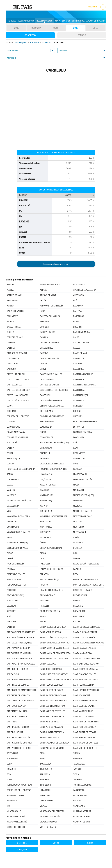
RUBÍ (9, 616)
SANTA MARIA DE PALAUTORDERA (55, 653)
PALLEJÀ (11, 569)
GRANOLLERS (79, 458)
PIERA (76, 574)
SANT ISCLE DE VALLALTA (18, 695)
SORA (42, 759)
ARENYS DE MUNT (48, 295)
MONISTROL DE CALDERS (18, 516)
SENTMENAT (12, 753)
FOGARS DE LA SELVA (83, 432)
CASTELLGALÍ (79, 390)
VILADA (43, 806)
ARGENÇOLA (79, 295)
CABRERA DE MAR (15, 337)
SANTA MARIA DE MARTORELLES (55, 648)
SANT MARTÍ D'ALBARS (17, 711)
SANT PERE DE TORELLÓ (18, 727)
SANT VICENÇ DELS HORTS (19, 748)
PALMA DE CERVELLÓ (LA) (51, 569)
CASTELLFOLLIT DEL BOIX (18, 390)
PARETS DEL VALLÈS (16, 574)
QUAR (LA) (11, 606)
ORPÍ (42, 559)
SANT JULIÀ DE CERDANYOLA (53, 701)
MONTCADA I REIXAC (82, 516)
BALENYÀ (77, 311)
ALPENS (44, 290)
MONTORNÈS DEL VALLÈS (18, 532)
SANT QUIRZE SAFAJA (50, 738)
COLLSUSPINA (46, 411)
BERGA (76, 322)
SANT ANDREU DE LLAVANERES (54, 659)
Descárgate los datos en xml (56, 264)
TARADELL (11, 769)
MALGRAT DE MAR (48, 485)
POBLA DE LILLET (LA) (17, 585)
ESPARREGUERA (47, 422)
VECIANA (77, 801)
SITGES (76, 753)
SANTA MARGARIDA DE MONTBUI (55, 643)
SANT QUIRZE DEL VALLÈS (18, 738)
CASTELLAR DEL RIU (16, 374)
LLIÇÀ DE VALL (46, 480)
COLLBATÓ (12, 411)
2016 (56, 28)
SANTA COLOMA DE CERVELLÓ (87, 627)
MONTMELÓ (78, 527)
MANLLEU (11, 490)
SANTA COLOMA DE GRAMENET (21, 632)
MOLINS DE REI (47, 511)
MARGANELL (79, 490)
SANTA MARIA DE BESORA (18, 648)
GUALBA (10, 464)
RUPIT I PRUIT (79, 616)
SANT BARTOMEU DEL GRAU (86, 664)
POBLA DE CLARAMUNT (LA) (86, 580)
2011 (95, 28)
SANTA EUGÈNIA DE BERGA (85, 632)
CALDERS (11, 343)
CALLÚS (77, 348)
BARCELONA (79, 316)
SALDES (77, 622)
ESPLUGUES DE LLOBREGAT (86, 422)
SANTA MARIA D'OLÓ (82, 653)
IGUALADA (78, 469)
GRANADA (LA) (13, 458)
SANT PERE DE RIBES (49, 722)
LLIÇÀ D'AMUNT (14, 480)
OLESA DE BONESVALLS (17, 548)
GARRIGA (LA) (46, 448)
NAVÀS (76, 537)
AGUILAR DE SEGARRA (50, 285)
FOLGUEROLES (46, 437)
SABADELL (11, 622)
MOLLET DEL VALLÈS (83, 511)
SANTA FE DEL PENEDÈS (84, 637)
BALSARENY (12, 316)
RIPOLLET (11, 611)
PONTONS (11, 590)
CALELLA (11, 348)
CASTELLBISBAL (47, 379)
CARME (43, 369)
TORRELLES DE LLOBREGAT (19, 790)
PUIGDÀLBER (12, 601)
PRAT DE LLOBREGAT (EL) (51, 590)
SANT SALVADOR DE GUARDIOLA (55, 743)
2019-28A (36, 28)
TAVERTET (78, 769)
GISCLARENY (79, 453)
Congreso (30, 35)
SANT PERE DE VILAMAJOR (52, 727)
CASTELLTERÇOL (81, 395)
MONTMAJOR (13, 527)
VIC (8, 806)
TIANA (76, 774)
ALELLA (10, 290)
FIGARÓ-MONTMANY (16, 432)
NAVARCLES (45, 537)
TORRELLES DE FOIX (82, 785)
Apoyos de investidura (97, 21)
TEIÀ (9, 774)
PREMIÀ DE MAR (80, 595)
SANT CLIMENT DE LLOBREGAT (54, 674)
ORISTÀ (10, 559)
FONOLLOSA (79, 437)
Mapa (58, 21)
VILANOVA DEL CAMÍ (16, 817)
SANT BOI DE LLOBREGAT (18, 669)
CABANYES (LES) (47, 332)
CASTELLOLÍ (45, 395)
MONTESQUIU (46, 522)
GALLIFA (10, 448)
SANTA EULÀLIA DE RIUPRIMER (20, 637)
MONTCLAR (12, 522)
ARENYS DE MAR (14, 295)
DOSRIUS (11, 422)
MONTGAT (78, 522)
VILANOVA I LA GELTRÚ (17, 822)
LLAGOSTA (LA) (80, 474)
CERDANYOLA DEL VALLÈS (52, 406)
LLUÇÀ (10, 485)
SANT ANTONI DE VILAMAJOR (87, 659)
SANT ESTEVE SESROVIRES (85, 680)
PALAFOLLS (45, 564)
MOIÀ (9, 511)
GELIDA (10, 453)
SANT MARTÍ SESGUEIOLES (52, 716)
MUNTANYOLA (80, 532)
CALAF (76, 337)
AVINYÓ (10, 306)
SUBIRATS (78, 759)
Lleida (90, 843)
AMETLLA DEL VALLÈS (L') (85, 290)
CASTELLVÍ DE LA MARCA (18, 401)
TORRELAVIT (46, 785)
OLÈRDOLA (78, 543)
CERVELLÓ (78, 406)
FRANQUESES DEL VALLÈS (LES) (54, 443)
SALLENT (11, 627)
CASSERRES (79, 369)
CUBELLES (78, 416)
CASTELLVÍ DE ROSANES (51, 401)
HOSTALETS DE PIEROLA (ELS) (54, 469)
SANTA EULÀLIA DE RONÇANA (53, 637)
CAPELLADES (13, 364)
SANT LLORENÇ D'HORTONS (53, 706)
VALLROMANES (47, 801)
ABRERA (10, 285)
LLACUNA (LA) (46, 474)
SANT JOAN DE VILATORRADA (20, 701)
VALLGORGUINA (80, 795)
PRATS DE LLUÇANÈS (83, 590)
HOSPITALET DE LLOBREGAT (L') (21, 469)
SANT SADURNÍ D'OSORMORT (20, 743)
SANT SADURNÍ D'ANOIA (84, 738)
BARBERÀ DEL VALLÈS (50, 316)
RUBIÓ (43, 616)
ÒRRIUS (77, 559)
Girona (56, 843)
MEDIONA (77, 506)
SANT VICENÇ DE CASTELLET (86, 743)
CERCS (10, 406)
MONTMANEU (46, 527)
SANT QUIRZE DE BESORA (85, 732)
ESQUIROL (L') (46, 427)
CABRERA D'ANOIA (81, 332)
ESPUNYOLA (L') (14, 427)
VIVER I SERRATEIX (48, 827)
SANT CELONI (13, 674)
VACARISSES (79, 790)
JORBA (10, 474)
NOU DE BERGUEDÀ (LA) (17, 543)
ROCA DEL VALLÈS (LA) (50, 611)
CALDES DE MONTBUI (50, 343)
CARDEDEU (78, 364)
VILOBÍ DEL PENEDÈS (16, 827)
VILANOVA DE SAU (81, 817)
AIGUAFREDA (79, 285)
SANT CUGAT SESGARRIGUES (20, 680)
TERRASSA (45, 774)
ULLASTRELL (46, 790)
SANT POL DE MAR (15, 732)
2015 (76, 28)
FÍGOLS (43, 432)
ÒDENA (43, 543)
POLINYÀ (44, 585)
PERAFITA (44, 574)
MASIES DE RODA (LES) (83, 495)
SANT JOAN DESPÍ (81, 695)
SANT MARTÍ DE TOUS (83, 711)
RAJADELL (45, 606)
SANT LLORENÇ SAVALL (84, 706)
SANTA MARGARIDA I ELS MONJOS (89, 643)
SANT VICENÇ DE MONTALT (52, 748)
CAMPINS (44, 353)
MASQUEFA (78, 501)
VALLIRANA (12, 801)
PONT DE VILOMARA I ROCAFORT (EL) (89, 585)
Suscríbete (92, 7)
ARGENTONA (12, 301)
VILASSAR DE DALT (48, 822)
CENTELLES (78, 401)
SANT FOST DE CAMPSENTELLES (22, 690)
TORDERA (44, 780)
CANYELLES (79, 358)
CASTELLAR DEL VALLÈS (51, 374)
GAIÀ (75, 443)
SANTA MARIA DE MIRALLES (19, 653)
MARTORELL (12, 495)
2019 (17, 28)
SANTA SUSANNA (48, 664)
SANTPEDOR (12, 722)
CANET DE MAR (80, 353)
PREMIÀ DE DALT (47, 595)
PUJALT (77, 601)
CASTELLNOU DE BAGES (18, 395)
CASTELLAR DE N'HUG (83, 374)
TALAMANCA (79, 764)
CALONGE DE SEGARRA (17, 353)
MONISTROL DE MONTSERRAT (54, 516)
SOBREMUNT (13, 759)
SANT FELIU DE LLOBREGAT (52, 685)
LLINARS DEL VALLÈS (83, 480)
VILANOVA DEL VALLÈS (50, 817)
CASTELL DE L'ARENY (50, 385)
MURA (9, 537)
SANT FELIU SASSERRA (84, 685)
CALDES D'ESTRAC (82, 343)
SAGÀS (43, 622)
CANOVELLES (13, 358)
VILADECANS (79, 806)
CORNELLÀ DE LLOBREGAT (52, 416)
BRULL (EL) (12, 332)
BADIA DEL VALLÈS (15, 311)
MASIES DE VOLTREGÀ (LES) (19, 501)
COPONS (77, 411)
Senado (82, 35)
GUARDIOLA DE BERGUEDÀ (52, 464)
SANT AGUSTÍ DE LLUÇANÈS (19, 643)
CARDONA (11, 369)
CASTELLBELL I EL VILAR (18, 379)
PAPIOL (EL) (78, 569)
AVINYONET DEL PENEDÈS (52, 306)
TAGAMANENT (46, 764)
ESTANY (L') (78, 427)
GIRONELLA (45, 453)
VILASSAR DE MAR (81, 822)
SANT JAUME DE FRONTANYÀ (53, 695)
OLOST (10, 553)
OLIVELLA (78, 548)
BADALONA (78, 306)
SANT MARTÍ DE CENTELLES (53, 711)
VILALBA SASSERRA (82, 811)
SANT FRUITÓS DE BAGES (51, 690)
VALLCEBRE (45, 795)
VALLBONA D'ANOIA (16, 795)
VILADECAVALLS (14, 811)
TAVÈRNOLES (46, 769)
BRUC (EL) (78, 327)
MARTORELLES (47, 495)
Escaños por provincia (73, 21)
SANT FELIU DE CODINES (18, 685)
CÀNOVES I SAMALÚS (49, 358)
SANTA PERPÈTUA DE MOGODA (21, 664)
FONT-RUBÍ (12, 443)
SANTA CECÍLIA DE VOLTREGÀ (53, 627)
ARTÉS (43, 301)
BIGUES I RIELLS (14, 327)
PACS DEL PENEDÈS (16, 564)
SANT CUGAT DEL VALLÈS (85, 674)
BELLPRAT (45, 322)
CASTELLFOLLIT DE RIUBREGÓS (54, 390)
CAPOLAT (44, 364)
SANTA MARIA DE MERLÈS (85, 648)
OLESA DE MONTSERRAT (51, 548)
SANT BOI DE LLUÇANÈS (51, 669)
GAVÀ (75, 448)
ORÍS (75, 553)
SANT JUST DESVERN (16, 706)
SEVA (42, 753)
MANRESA (44, 490)
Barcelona (22, 843)
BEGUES (10, 322)
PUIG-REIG (44, 601)
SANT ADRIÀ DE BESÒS (50, 632)
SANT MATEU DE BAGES (84, 716)
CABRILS (44, 337)
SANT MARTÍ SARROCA (17, 716)
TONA (9, 780)
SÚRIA (9, 764)
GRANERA (44, 458)
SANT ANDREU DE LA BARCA (19, 659)
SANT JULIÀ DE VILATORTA (85, 701)
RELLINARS (78, 606)
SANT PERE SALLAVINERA (85, 727)
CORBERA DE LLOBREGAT (18, 416)
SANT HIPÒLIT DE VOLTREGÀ (86, 690)
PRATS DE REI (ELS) (15, 595)
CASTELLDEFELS (14, 385)
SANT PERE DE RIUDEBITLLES (86, 722)
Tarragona (22, 849)
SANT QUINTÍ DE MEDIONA (52, 732)
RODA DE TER (79, 611)
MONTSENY (45, 532)
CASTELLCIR (79, 379)
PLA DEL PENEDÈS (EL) (50, 580)
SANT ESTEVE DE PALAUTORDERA (55, 680)
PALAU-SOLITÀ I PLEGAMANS (86, 564)
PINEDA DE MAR (14, 580)
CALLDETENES (47, 348)
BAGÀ (42, 311)
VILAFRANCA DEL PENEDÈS (52, 811)
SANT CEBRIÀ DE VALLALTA (85, 669)
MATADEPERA (13, 506)
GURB (76, 464)
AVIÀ (75, 301)
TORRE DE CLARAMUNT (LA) (19, 785)
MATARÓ (44, 506)
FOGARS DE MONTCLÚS (17, 437)
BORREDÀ (44, 327)
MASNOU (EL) (46, 501)
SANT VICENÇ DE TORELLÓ (85, 748)
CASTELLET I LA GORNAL (84, 385)
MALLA (76, 485)
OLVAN (43, 553)
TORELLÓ (77, 780)
